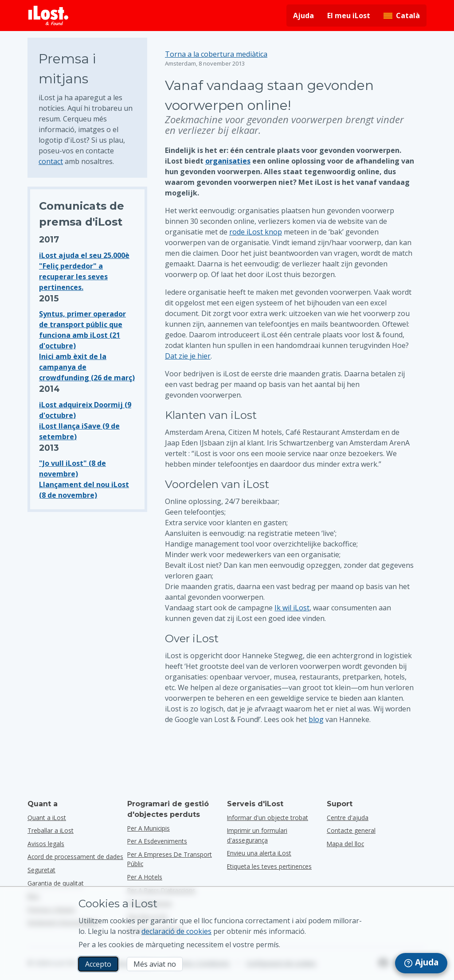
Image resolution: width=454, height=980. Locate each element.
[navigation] (421, 963)
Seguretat (41, 870)
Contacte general (351, 830)
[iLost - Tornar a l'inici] (48, 16)
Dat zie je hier (188, 356)
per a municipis (149, 828)
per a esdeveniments (157, 841)
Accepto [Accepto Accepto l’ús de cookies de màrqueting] (98, 964)
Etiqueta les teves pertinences (269, 866)
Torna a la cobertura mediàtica (216, 54)
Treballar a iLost (51, 830)
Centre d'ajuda (348, 818)
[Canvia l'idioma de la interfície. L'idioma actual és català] (402, 16)
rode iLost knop (256, 232)
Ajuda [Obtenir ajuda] (303, 16)
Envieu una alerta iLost (259, 853)
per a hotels (145, 877)
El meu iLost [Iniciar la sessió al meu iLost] (349, 16)
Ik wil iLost (292, 608)
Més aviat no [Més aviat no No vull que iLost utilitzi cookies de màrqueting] (155, 964)
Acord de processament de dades (75, 857)
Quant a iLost (47, 818)
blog (316, 719)
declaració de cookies (176, 931)
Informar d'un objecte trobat (268, 818)
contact (51, 161)
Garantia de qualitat (56, 883)
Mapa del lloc (345, 844)
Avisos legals (46, 844)
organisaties (228, 161)
